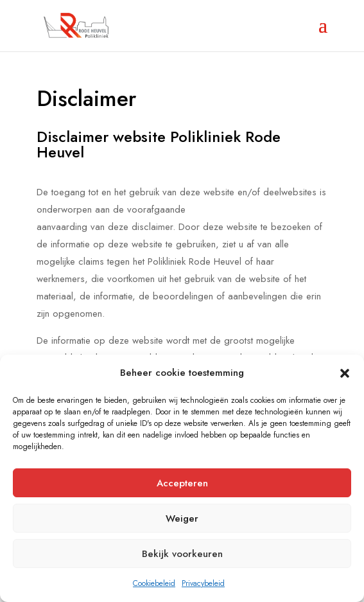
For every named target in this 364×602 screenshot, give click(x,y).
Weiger (182, 518)
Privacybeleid (203, 583)
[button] (345, 373)
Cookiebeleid (154, 583)
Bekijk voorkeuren (182, 554)
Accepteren (182, 483)
